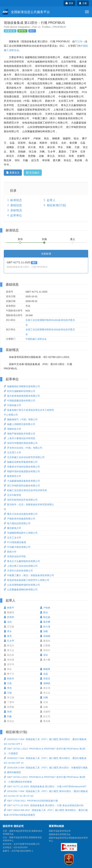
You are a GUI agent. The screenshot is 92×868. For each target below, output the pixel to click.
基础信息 (16, 205)
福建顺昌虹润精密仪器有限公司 (22, 386)
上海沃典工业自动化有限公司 (21, 566)
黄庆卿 (45, 622)
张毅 (44, 631)
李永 (8, 631)
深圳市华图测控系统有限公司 (21, 443)
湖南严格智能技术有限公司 (20, 434)
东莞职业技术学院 (15, 556)
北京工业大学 (12, 538)
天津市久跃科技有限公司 (18, 571)
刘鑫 (8, 716)
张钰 (44, 655)
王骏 (8, 693)
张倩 (8, 712)
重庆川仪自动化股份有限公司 (21, 514)
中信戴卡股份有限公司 (17, 547)
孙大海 (45, 627)
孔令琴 (9, 641)
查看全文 (13, 173)
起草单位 (16, 215)
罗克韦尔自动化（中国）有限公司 (23, 448)
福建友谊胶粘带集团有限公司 (21, 462)
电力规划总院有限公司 (17, 523)
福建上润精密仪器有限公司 (20, 424)
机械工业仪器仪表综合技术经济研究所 (25, 490)
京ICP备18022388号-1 (22, 851)
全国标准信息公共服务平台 (26, 12)
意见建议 (33, 173)
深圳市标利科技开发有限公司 (21, 500)
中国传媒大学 (12, 405)
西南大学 (10, 552)
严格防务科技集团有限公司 (20, 519)
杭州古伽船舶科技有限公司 (20, 391)
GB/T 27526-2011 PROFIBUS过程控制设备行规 (31, 801)
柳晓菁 (45, 669)
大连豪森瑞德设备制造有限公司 (22, 481)
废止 (73, 239)
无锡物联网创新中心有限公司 (21, 533)
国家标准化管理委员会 (60, 834)
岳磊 (44, 674)
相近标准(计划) (56, 205)
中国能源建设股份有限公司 (20, 401)
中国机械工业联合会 (36, 339)
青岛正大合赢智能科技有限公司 (22, 561)
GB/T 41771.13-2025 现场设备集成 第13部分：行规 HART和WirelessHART (45, 787)
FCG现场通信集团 (15, 542)
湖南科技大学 (12, 429)
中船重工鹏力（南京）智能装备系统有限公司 (29, 575)
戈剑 (8, 622)
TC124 (79, 41)
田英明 (9, 617)
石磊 (8, 683)
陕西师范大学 (12, 476)
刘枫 (44, 697)
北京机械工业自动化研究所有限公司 (24, 457)
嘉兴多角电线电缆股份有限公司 (22, 396)
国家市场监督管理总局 (60, 831)
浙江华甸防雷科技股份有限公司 (22, 486)
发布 (20, 239)
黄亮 (8, 636)
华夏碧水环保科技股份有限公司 (22, 467)
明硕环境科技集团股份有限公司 (22, 471)
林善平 (9, 608)
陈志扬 (45, 617)
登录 (69, 3)
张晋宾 (45, 679)
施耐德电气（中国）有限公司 (21, 419)
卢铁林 (45, 608)
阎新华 (9, 679)
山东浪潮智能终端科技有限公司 (22, 585)
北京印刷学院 (12, 495)
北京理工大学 (12, 453)
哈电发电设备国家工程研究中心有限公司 (27, 580)
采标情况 (16, 210)
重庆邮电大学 (12, 528)
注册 (83, 3)
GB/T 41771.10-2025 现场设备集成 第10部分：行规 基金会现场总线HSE (44, 805)
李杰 (8, 688)
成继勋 (45, 683)
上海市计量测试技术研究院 (20, 438)
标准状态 (16, 200)
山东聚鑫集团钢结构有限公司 (21, 590)
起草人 (51, 200)
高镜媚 (45, 636)
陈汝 (44, 612)
